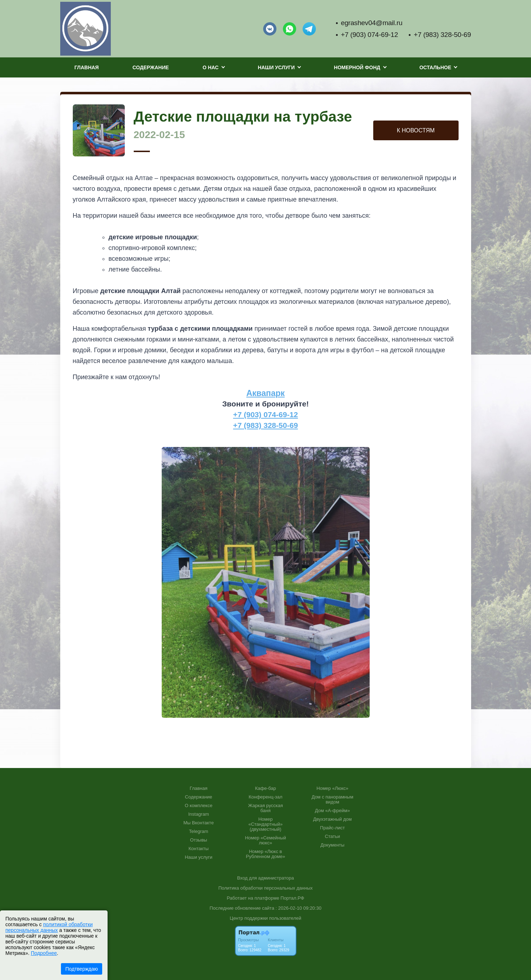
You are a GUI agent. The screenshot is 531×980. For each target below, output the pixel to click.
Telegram (198, 831)
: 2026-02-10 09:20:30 (298, 908)
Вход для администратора (265, 878)
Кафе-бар (265, 788)
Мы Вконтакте (199, 823)
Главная (87, 67)
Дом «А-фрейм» (332, 811)
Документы (333, 845)
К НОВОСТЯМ (416, 130)
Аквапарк (265, 393)
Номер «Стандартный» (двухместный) (266, 824)
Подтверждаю (82, 969)
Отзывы (199, 840)
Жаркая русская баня (265, 808)
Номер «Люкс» (333, 788)
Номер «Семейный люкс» (265, 840)
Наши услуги (198, 857)
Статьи (332, 837)
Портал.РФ (292, 898)
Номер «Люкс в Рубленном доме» (265, 854)
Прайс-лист (333, 828)
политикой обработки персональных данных (49, 927)
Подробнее (44, 953)
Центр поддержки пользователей (265, 918)
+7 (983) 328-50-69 (442, 35)
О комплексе (198, 806)
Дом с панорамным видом (332, 800)
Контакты (199, 849)
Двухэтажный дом (332, 819)
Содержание (151, 67)
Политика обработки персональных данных (265, 888)
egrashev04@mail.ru (372, 23)
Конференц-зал (265, 797)
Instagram (199, 814)
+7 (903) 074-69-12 (369, 35)
